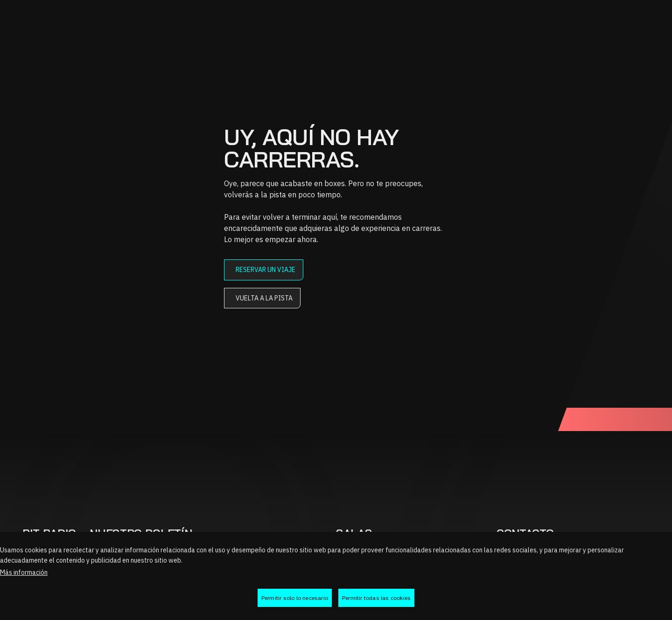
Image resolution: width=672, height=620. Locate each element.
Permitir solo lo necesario (295, 598)
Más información (24, 572)
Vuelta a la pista (264, 298)
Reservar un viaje (266, 270)
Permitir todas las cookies (376, 598)
